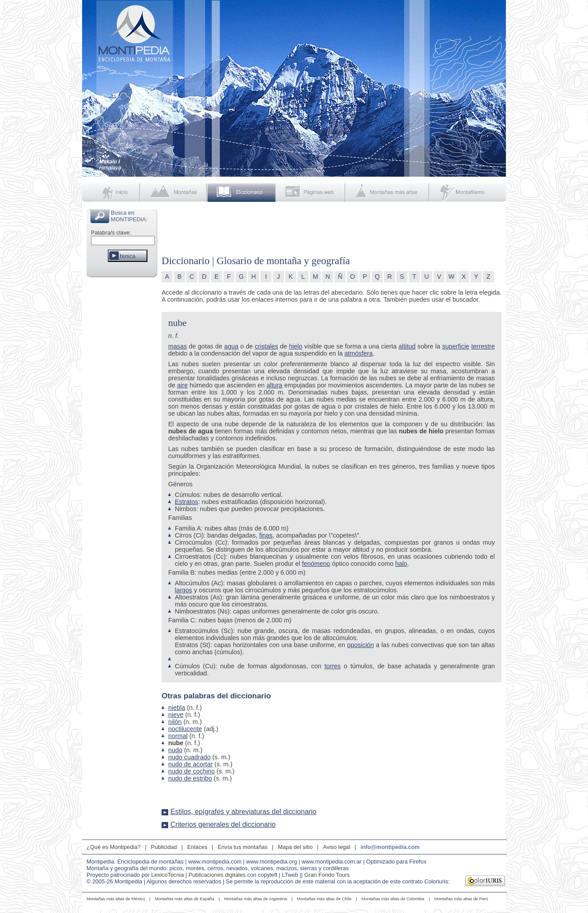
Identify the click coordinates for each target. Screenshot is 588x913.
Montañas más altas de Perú (461, 899)
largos (183, 590)
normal (178, 736)
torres (333, 666)
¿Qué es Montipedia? (113, 847)
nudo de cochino (192, 771)
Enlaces (197, 847)
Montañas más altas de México (116, 899)
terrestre (483, 346)
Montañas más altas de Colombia (393, 899)
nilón (175, 722)
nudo (175, 750)
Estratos (187, 502)
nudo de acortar (190, 764)
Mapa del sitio (295, 847)
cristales (266, 346)
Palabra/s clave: (111, 233)
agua (231, 346)
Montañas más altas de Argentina (256, 899)
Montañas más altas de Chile (324, 899)
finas (266, 535)
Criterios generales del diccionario (223, 824)
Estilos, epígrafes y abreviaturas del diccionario (243, 812)
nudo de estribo (190, 778)
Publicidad (164, 847)
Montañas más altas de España (185, 899)
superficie (456, 346)
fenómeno (316, 564)
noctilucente (185, 729)
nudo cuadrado (189, 757)
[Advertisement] (122, 413)
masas (177, 346)
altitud (407, 346)
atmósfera (358, 353)
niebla (177, 708)
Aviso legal (337, 847)
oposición (360, 645)
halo (401, 564)
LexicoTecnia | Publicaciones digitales (199, 875)
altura (275, 385)
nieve (176, 715)
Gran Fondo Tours (327, 875)
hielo (296, 346)
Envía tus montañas (243, 847)
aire (182, 385)
